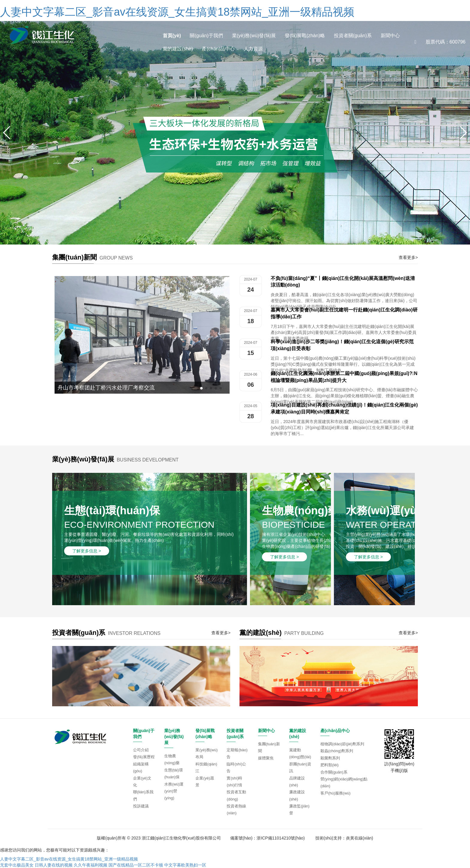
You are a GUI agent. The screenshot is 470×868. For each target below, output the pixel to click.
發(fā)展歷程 (144, 757)
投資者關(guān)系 (353, 36)
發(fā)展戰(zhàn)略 (305, 36)
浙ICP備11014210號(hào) (281, 838)
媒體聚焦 (266, 758)
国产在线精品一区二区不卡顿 (136, 865)
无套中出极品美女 (17, 865)
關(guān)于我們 (206, 36)
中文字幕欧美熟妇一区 (185, 865)
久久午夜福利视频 (91, 865)
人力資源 (253, 49)
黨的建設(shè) (178, 49)
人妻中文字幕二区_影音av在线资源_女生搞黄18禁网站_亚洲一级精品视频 (177, 12)
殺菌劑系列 (330, 758)
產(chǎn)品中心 (218, 49)
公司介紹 (141, 750)
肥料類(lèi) (330, 765)
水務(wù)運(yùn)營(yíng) (174, 791)
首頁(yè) (172, 36)
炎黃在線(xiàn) (360, 838)
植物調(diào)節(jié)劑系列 (342, 744)
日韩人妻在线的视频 (54, 865)
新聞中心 (390, 36)
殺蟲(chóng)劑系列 (337, 751)
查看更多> (408, 257)
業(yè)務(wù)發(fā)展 (254, 36)
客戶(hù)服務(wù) (335, 793)
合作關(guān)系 (334, 772)
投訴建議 (141, 806)
